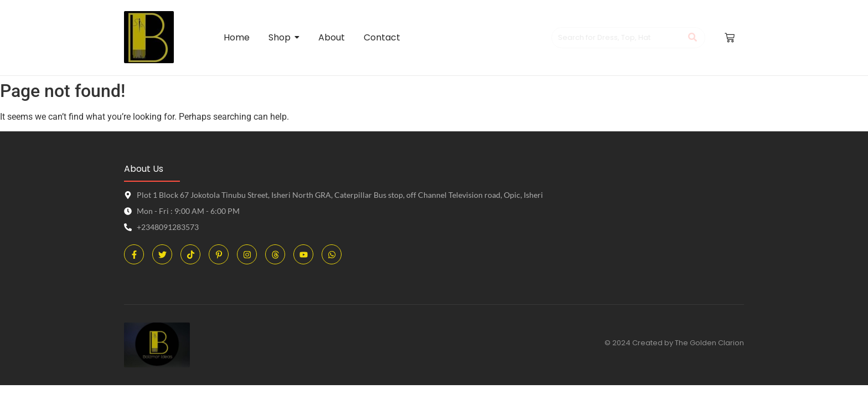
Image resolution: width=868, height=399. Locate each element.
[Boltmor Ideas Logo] (149, 37)
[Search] (617, 38)
